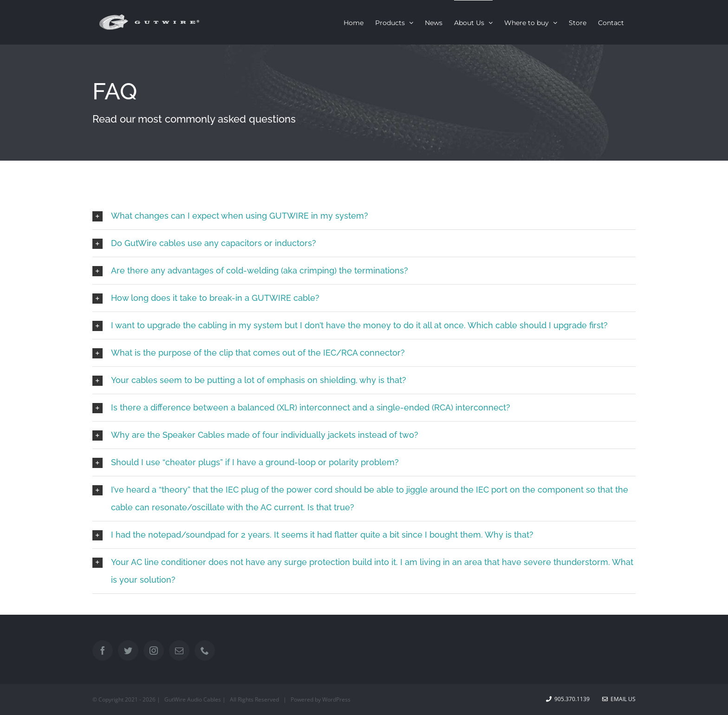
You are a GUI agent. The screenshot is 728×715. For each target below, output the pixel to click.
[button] (364, 216)
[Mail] (179, 650)
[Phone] (205, 650)
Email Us (619, 699)
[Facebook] (103, 650)
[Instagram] (154, 650)
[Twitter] (128, 650)
